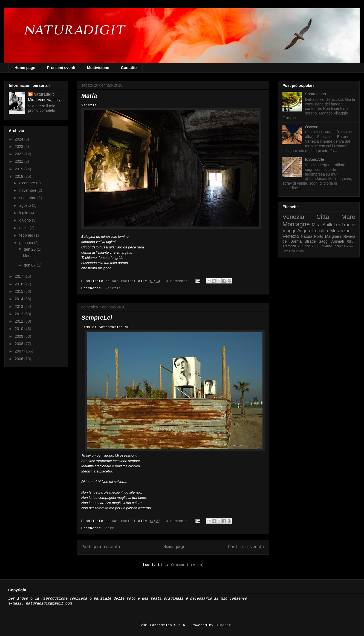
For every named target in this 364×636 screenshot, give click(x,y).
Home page (25, 68)
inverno (326, 246)
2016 (20, 284)
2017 (20, 276)
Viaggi (289, 231)
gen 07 (30, 265)
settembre (28, 198)
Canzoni (350, 246)
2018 (20, 176)
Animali (337, 241)
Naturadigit (125, 281)
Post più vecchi (246, 547)
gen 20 (30, 249)
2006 (20, 359)
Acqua (304, 231)
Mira (316, 225)
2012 (20, 314)
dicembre (28, 183)
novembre (28, 190)
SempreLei (97, 318)
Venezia (113, 288)
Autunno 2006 (308, 246)
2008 (20, 344)
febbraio (27, 235)
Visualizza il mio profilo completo (42, 108)
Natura (307, 236)
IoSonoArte (315, 159)
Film (285, 251)
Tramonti (289, 246)
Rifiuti (351, 242)
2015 (20, 291)
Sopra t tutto (316, 94)
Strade (310, 241)
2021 (20, 161)
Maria (89, 96)
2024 (20, 139)
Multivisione (98, 68)
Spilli (327, 225)
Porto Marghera (328, 236)
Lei (337, 225)
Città (323, 217)
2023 (20, 147)
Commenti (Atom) (187, 565)
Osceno (312, 127)
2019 (20, 169)
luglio (24, 213)
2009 (20, 336)
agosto (25, 205)
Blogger (223, 625)
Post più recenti (101, 547)
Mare (110, 528)
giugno (25, 220)
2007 (20, 351)
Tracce (348, 225)
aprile (24, 228)
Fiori (292, 251)
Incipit (338, 246)
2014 (20, 299)
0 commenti (177, 281)
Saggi (323, 241)
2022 (20, 154)
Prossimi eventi (61, 68)
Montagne (296, 224)
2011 (20, 321)
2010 (20, 329)
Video (300, 251)
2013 (20, 306)
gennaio (27, 243)
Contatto (129, 68)
